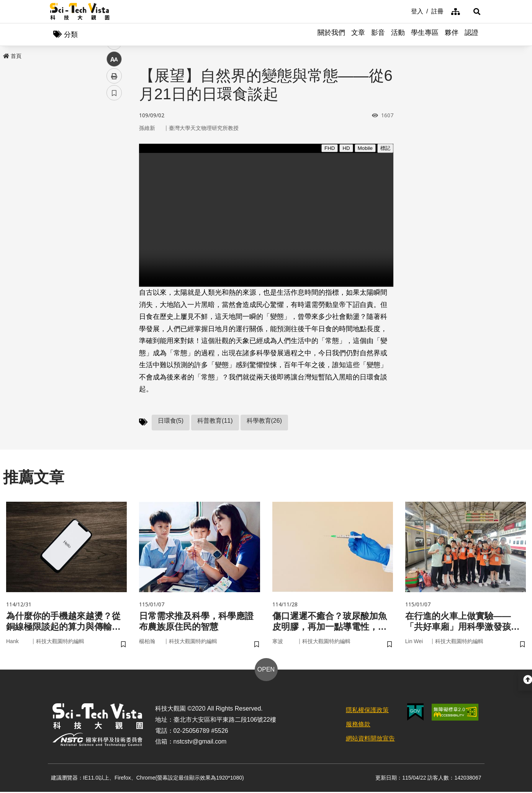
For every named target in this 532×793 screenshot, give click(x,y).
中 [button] (114, 197)
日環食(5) (171, 421)
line (112, 180)
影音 (378, 34)
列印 (114, 214)
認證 (471, 34)
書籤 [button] (114, 231)
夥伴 (452, 34)
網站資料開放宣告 (370, 740)
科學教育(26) (264, 421)
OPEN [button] (266, 671)
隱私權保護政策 (367, 711)
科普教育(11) (215, 421)
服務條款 (358, 725)
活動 (398, 34)
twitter (114, 163)
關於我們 (331, 34)
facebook (114, 147)
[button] (473, 11)
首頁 (12, 56)
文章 (358, 34)
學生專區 (425, 34)
